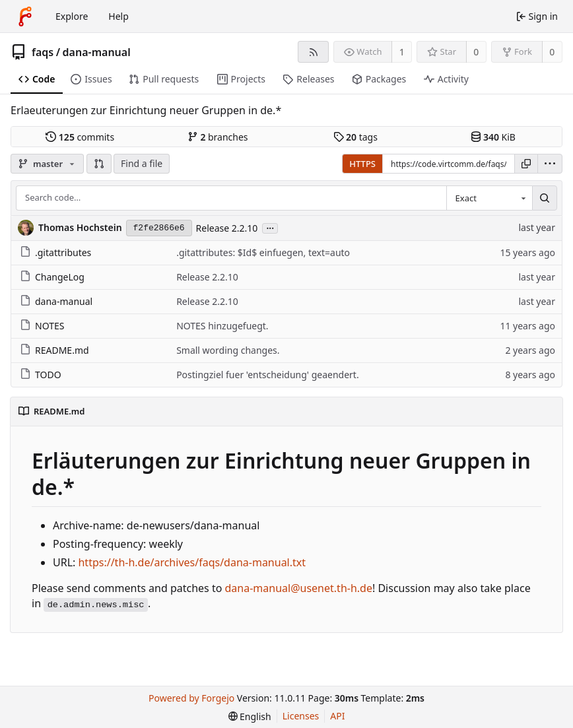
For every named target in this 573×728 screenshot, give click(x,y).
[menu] (550, 164)
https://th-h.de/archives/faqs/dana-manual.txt (192, 562)
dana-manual (97, 52)
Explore (72, 16)
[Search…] (545, 198)
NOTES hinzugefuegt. (222, 326)
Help (118, 16)
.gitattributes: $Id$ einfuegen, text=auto (263, 252)
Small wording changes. (228, 350)
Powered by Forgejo (191, 698)
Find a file (142, 163)
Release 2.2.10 (227, 228)
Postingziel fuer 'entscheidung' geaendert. (268, 375)
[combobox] (489, 198)
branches (218, 137)
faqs (43, 52)
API (337, 716)
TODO (41, 375)
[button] (99, 164)
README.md (54, 350)
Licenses (301, 716)
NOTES (42, 326)
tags (355, 137)
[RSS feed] (313, 52)
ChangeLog (52, 277)
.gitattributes (55, 252)
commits (80, 137)
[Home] (25, 17)
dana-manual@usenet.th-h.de (299, 588)
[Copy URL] (526, 164)
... (270, 227)
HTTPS (362, 164)
